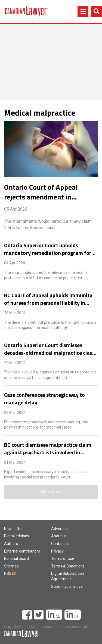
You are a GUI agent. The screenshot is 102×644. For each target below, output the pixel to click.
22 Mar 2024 (15, 363)
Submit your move (67, 586)
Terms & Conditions (68, 566)
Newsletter (13, 529)
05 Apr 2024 (16, 209)
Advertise (59, 529)
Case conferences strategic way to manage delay (44, 399)
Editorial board (16, 559)
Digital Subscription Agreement (68, 576)
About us (59, 536)
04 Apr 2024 (15, 263)
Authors (11, 544)
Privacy (57, 551)
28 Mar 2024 (15, 313)
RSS (10, 573)
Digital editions (17, 536)
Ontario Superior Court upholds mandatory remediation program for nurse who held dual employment (48, 249)
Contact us (60, 544)
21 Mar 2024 (15, 462)
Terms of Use (63, 559)
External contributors (22, 551)
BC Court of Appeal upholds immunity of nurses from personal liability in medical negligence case (48, 299)
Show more (51, 492)
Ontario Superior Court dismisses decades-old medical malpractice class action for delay (49, 349)
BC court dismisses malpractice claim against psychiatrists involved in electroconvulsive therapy (48, 449)
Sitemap (11, 566)
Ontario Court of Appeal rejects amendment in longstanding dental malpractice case (41, 192)
